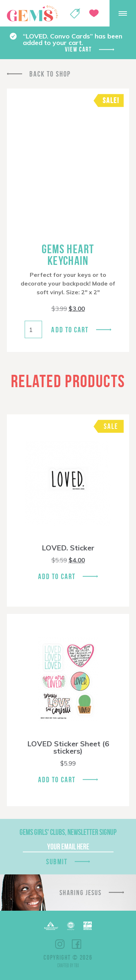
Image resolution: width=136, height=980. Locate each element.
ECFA (71, 926)
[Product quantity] (33, 329)
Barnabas (51, 926)
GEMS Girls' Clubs (32, 13)
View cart (78, 49)
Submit (57, 862)
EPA (88, 926)
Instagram (60, 944)
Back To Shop (50, 74)
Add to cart (70, 330)
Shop (75, 13)
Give (94, 13)
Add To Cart (57, 576)
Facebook (77, 944)
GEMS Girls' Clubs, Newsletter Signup (68, 832)
